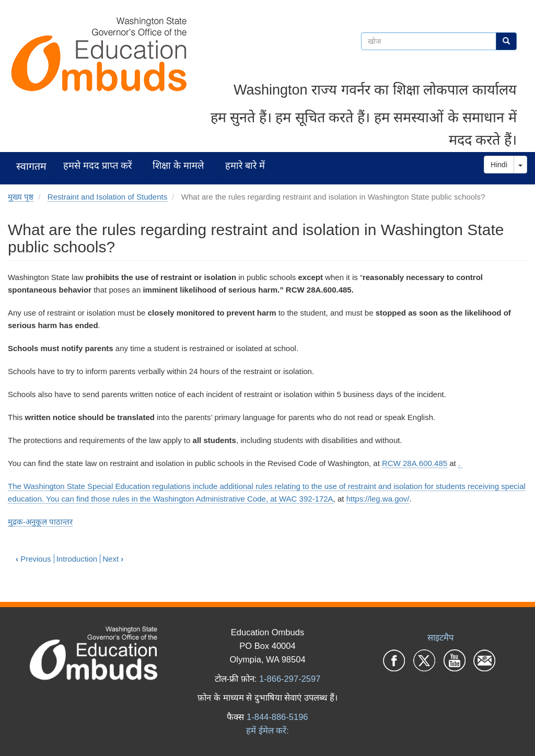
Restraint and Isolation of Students (107, 197)
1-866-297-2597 (290, 679)
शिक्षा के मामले (178, 165)
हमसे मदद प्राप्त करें (97, 165)
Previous (33, 559)
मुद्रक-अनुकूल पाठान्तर (40, 522)
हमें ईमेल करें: (267, 730)
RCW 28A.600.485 (415, 463)
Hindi (499, 165)
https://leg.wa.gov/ (378, 499)
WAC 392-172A (306, 499)
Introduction (77, 559)
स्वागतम (31, 166)
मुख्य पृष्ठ (21, 197)
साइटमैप (440, 637)
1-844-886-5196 (277, 717)
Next (113, 559)
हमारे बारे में (245, 165)
